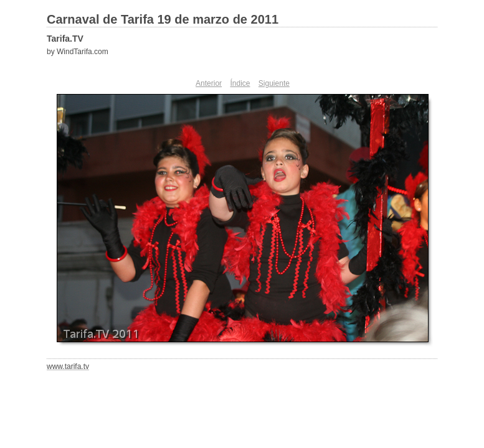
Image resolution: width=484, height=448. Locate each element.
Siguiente (274, 83)
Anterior (209, 83)
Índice (240, 83)
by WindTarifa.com (78, 52)
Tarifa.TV (65, 39)
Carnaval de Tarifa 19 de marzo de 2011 (163, 19)
